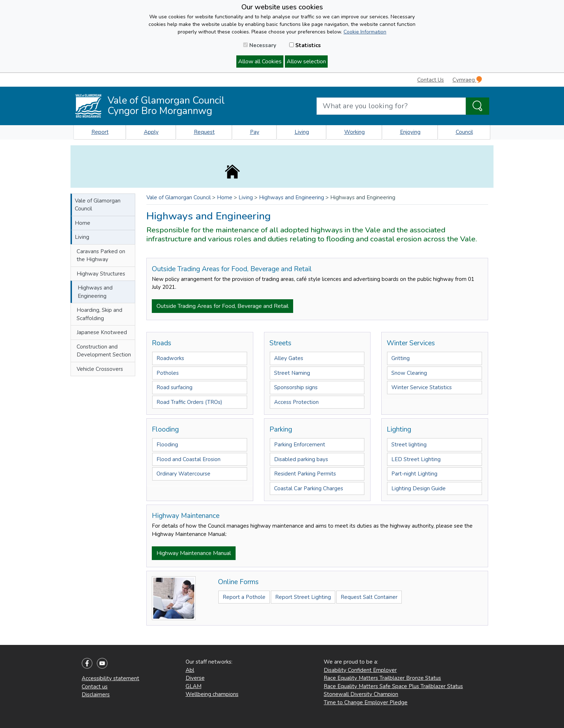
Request (204, 132)
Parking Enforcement (300, 445)
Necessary (260, 45)
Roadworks (170, 358)
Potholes (168, 373)
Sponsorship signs (296, 387)
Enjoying (410, 132)
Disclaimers (96, 695)
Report (100, 132)
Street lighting (409, 445)
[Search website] (391, 106)
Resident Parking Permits (305, 474)
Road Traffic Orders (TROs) (189, 402)
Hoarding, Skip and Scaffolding (99, 314)
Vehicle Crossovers (100, 369)
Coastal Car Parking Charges (309, 488)
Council (464, 132)
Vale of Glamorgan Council (98, 205)
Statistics (305, 45)
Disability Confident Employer (360, 670)
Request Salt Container (369, 597)
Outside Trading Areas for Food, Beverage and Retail (222, 306)
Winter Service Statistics (422, 387)
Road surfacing (174, 387)
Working (354, 132)
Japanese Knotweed (102, 332)
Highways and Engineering (95, 292)
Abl (190, 670)
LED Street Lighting (416, 459)
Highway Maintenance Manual (194, 553)
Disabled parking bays (301, 459)
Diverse (195, 678)
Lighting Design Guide (419, 488)
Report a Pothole (244, 597)
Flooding (167, 445)
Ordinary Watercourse (183, 474)
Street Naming (292, 373)
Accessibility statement (110, 678)
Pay (255, 132)
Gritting (401, 358)
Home (83, 223)
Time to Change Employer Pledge (366, 702)
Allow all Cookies (260, 62)
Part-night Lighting (414, 474)
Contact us (95, 687)
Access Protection (296, 402)
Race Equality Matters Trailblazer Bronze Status (382, 678)
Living (302, 132)
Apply (151, 132)
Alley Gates (289, 358)
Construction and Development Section (104, 351)
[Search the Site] (477, 106)
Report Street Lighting (303, 597)
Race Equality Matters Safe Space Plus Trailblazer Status (393, 686)
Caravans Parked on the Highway (101, 256)
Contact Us (431, 80)
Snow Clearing (409, 373)
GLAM (194, 686)
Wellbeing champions (212, 694)
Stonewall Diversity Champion (361, 694)
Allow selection (306, 62)
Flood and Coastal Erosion (188, 459)
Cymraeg (467, 80)
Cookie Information (365, 32)
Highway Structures (101, 274)
